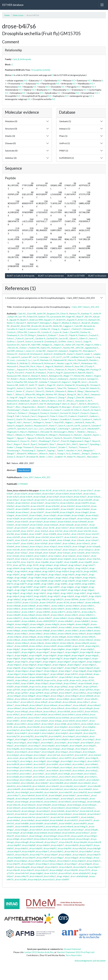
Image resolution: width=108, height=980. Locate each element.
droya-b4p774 (37, 855)
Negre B (49, 366)
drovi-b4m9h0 (37, 792)
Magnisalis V (13, 432)
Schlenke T (44, 382)
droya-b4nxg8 (22, 842)
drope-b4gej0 (92, 655)
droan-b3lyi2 (89, 494)
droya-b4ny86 (80, 842)
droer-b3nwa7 (55, 550)
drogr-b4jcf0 (68, 575)
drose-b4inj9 (87, 724)
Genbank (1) (65, 121)
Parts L (51, 370)
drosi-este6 (13, 758)
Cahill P (85, 407)
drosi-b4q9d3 (68, 730)
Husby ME (90, 422)
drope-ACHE (78, 646)
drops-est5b (48, 687)
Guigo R (87, 341)
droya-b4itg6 (13, 839)
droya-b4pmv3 (64, 861)
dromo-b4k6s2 (14, 612)
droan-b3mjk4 (64, 515)
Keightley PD (76, 351)
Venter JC (20, 391)
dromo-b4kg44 (67, 624)
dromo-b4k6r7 (28, 609)
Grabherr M (60, 457)
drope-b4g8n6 (58, 649)
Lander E (88, 354)
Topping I (51, 450)
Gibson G (74, 338)
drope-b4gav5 (57, 652)
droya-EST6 (85, 870)
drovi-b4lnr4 (26, 767)
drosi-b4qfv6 (82, 736)
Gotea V (29, 341)
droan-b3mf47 (37, 512)
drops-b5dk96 (28, 683)
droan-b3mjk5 (78, 515)
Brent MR (26, 326)
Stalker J (11, 447)
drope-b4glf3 (35, 662)
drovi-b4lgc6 (26, 761)
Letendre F (96, 426)
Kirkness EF (12, 354)
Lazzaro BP (26, 357)
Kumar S (71, 354)
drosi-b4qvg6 (68, 749)
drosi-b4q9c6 (41, 730)
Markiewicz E (13, 441)
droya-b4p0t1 (50, 848)
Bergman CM (53, 314)
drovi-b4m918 (80, 792)
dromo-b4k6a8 (92, 602)
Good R (21, 341)
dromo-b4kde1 (60, 618)
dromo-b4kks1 (21, 634)
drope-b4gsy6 (51, 671)
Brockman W (32, 457)
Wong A (62, 394)
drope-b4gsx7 (36, 671)
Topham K (41, 450)
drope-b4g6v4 (28, 649)
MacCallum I (93, 457)
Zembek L (76, 453)
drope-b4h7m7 (51, 677)
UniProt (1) (65, 143)
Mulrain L (78, 435)
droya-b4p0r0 (43, 845)
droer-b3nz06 (78, 553)
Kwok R (79, 354)
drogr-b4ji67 (34, 590)
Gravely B (39, 341)
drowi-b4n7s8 (57, 817)
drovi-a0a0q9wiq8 (79, 876)
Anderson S (24, 404)
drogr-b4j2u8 (54, 568)
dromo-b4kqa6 (29, 637)
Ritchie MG (79, 376)
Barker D (11, 323)
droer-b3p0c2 (55, 556)
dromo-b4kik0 (65, 627)
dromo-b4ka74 (89, 612)
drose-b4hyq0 (21, 711)
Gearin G (11, 419)
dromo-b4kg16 (52, 624)
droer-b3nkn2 (69, 543)
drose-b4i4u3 (13, 714)
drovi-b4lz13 (53, 780)
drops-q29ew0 (90, 687)
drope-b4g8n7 (73, 649)
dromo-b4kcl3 (71, 615)
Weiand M (22, 453)
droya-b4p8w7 (86, 851)
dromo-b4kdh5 (14, 621)
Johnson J (20, 351)
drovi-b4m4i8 (94, 786)
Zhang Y (71, 397)
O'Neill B (77, 438)
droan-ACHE (46, 490)
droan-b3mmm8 (79, 522)
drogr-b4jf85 (13, 587)
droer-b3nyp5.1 (70, 550)
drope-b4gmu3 (14, 665)
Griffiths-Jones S (66, 341)
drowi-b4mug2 (79, 802)
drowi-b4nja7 (78, 830)
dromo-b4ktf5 (43, 640)
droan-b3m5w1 (23, 503)
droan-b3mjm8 (55, 518)
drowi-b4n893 (66, 823)
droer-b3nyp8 (36, 553)
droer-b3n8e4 (21, 534)
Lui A (84, 429)
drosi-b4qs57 (35, 746)
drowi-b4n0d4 (58, 811)
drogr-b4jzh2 (95, 596)
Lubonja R (76, 429)
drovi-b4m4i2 (85, 783)
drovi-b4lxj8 (78, 777)
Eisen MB (31, 314)
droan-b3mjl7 (27, 518)
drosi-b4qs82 (48, 746)
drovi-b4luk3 (90, 774)
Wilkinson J (33, 453)
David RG (75, 332)
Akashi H (24, 320)
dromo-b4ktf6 (57, 640)
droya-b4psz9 (27, 870)
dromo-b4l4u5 (36, 646)
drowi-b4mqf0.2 (38, 799)
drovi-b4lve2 (52, 777)
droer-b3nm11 (83, 543)
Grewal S (77, 419)
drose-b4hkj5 (63, 699)
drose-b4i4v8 (49, 718)
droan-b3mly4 (36, 522)
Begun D (57, 323)
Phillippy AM (83, 370)
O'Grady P (89, 366)
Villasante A (61, 391)
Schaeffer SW (21, 382)
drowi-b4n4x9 (36, 814)
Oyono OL (25, 441)
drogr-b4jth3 (67, 593)
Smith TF (33, 385)
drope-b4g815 (14, 652)
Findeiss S (83, 335)
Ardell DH (61, 320)
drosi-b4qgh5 (21, 739)
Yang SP (23, 397)
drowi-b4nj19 (64, 830)
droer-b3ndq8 (64, 540)
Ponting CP (96, 370)
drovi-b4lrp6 (13, 770)
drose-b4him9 (35, 699)
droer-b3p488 (71, 562)
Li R (53, 357)
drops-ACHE (88, 680)
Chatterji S (76, 329)
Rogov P (18, 444)
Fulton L (11, 338)
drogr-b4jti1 (80, 593)
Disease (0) (10, 143)
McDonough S (60, 432)
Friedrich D (83, 416)
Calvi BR (78, 326)
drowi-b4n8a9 (57, 820)
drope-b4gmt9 (79, 662)
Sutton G (21, 388)
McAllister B (13, 363)
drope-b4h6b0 (36, 677)
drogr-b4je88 (41, 581)
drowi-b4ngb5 (22, 830)
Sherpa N (61, 444)
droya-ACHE (64, 836)
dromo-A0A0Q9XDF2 (47, 621)
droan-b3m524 (83, 506)
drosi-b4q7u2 (13, 730)
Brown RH (47, 326)
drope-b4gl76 (21, 662)
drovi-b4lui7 (38, 774)
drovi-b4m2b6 (28, 783)
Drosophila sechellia (41, 70)
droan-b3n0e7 (81, 525)
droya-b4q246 (71, 870)
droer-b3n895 (62, 879)
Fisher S (54, 416)
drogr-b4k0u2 (14, 599)
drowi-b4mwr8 (28, 808)
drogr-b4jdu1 (63, 876)
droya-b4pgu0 (72, 858)
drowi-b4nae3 (53, 826)
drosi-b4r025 (67, 755)
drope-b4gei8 (64, 655)
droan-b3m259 (38, 506)
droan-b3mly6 (64, 522)
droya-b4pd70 (94, 855)
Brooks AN (36, 326)
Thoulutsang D (28, 450)
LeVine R (12, 429)
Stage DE (51, 385)
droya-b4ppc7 (71, 864)
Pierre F (56, 441)
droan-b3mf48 (52, 512)
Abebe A (36, 401)
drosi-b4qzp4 (89, 752)
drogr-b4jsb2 (53, 593)
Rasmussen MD (14, 376)
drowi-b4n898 (22, 826)
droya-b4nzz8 (95, 842)
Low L (13, 360)
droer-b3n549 (13, 537)
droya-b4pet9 (29, 858)
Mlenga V (53, 435)
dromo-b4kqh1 (74, 637)
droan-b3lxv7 (87, 490)
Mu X (33, 366)
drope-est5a (50, 680)
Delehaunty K (13, 335)
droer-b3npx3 (51, 546)
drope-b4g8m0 (43, 649)
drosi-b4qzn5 (21, 752)
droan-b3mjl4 (13, 518)
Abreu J (53, 401)
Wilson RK (30, 394)
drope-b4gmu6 (59, 665)
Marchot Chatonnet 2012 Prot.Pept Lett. (76, 952)
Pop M (11, 373)
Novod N (67, 438)
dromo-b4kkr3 (72, 631)
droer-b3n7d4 (84, 531)
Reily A (44, 376)
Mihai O (10, 435)
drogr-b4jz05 (81, 596)
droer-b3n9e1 (64, 534)
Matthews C (34, 432)
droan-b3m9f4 (82, 503)
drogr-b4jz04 (68, 596)
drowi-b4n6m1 (65, 814)
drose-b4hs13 (27, 702)
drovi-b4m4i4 (39, 786)
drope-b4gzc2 (14, 674)
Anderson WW (36, 320)
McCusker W (46, 432)
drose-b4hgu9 (29, 696)
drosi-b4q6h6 (89, 727)
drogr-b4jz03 (54, 596)
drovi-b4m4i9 (14, 789)
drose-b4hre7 (13, 702)
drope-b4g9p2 (87, 649)
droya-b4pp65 (28, 864)
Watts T (11, 394)
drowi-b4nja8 (91, 830)
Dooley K (45, 413)
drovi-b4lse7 (39, 770)
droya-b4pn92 (13, 864)
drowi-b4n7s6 (29, 817)
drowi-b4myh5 (43, 811)
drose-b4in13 (74, 724)
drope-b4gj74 (56, 658)
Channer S (95, 407)
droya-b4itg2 (91, 836)
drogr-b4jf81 (48, 584)
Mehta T (72, 432)
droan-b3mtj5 (37, 525)
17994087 (23, 484)
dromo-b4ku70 (22, 876)
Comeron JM (34, 332)
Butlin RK (58, 326)
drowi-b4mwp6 (74, 805)
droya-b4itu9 (27, 839)
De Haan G (96, 410)
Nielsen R (69, 366)
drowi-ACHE (42, 795)
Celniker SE (45, 329)
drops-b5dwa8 (85, 683)
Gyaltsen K (87, 419)
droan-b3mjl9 (40, 518)
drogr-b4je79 (13, 581)
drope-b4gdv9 (50, 655)
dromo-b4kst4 (89, 637)
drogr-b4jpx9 (13, 593)
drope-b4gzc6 (28, 674)
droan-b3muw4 (51, 525)
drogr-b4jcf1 (82, 575)
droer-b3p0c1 (41, 556)
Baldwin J (90, 397)
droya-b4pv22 (42, 870)
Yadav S (52, 453)
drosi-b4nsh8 (33, 727)
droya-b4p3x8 (79, 848)
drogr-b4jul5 (93, 593)
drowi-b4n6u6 (14, 817)
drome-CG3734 (87, 599)
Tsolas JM (84, 388)
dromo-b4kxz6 (37, 643)
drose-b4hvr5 (84, 702)
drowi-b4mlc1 (84, 795)
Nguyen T (21, 438)
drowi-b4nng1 (36, 836)
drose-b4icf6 (69, 721)
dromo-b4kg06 (37, 624)
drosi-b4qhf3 (49, 739)
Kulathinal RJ (60, 354)
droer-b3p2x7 (83, 556)
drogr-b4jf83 (75, 584)
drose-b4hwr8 (22, 705)
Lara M (70, 426)
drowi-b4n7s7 (43, 817)
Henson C (27, 422)
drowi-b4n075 (86, 820)
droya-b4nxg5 (83, 839)
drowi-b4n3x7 (22, 814)
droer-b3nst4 (41, 550)
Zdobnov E (52, 397)
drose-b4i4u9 (41, 714)
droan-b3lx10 (59, 490)
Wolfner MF (51, 394)
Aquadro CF (50, 320)
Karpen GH (52, 351)
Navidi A (88, 435)
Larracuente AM (58, 317)
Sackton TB (44, 317)
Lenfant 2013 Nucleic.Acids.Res (39, 952)
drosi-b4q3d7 (47, 727)
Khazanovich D (41, 426)
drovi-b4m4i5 (53, 786)
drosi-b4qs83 (62, 746)
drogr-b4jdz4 (75, 578)
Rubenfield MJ (35, 379)
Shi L (69, 444)
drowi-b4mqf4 (82, 799)
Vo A (80, 450)
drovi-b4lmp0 (13, 767)
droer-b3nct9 (21, 540)
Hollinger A (38, 422)
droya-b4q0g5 (56, 870)
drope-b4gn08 (14, 668)
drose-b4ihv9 (34, 724)
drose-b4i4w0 (63, 718)
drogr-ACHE (33, 565)
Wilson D (20, 394)
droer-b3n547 (93, 534)
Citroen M (35, 410)
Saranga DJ (92, 379)
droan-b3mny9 (22, 525)
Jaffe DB (79, 348)
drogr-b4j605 (13, 575)
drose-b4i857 (13, 721)
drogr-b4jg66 (68, 587)
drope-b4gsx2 (22, 671)
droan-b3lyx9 (27, 500)
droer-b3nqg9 (79, 546)
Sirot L (85, 382)
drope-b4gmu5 (44, 665)
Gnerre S (93, 338)
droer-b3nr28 (13, 550)
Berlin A (83, 404)
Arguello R (72, 320)
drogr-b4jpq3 (88, 590)
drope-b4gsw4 (86, 668)
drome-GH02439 (48, 602)
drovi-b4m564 (51, 792)
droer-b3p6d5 (64, 559)
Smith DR (41, 314)
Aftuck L (70, 401)
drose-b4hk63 (49, 699)
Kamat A (11, 426)
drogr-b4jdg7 (21, 578)
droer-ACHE (49, 528)
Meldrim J (82, 432)
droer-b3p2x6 (69, 556)
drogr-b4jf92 (54, 587)
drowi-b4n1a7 (72, 811)
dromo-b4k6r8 (43, 609)
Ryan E (34, 444)
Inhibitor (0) (11, 158)
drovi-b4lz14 (66, 780)
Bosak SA (86, 323)
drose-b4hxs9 (43, 708)
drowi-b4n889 (36, 823)
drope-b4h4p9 (57, 674)
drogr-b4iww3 (61, 565)
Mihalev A (20, 435)
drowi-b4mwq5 (89, 805)
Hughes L (69, 422)
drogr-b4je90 (69, 581)
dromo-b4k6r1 (43, 606)
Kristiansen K (36, 354)
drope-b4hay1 (22, 680)
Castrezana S (33, 329)
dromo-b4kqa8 (59, 637)
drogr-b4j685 (27, 575)
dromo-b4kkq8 (43, 631)
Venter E (11, 391)
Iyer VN (22, 317)
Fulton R (20, 338)
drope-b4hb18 (36, 680)
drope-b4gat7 (43, 652)
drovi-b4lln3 (78, 764)
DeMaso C (23, 413)
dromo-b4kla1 (50, 634)
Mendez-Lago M (64, 363)
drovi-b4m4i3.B (24, 786)
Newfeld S (59, 366)
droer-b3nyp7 (21, 553)
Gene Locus (18, 15)
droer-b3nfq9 (41, 543)
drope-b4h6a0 (86, 674)
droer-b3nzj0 (13, 556)
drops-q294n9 (36, 693)
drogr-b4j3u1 (68, 568)
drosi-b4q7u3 (27, 730)
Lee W (77, 426)
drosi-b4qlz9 (74, 743)
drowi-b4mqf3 (67, 799)
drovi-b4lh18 (13, 764)
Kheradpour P (89, 351)
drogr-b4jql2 (26, 593)
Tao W (40, 388)
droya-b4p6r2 (57, 851)
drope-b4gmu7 (74, 665)
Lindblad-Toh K (78, 357)
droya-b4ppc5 (42, 864)
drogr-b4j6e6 (35, 571)
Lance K (62, 426)
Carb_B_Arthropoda (22, 59)
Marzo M (72, 360)
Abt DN (88, 317)
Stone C (54, 447)
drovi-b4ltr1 (26, 774)
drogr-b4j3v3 (82, 568)
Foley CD (63, 416)
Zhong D (86, 453)
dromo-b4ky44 (82, 643)
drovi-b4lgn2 (80, 761)
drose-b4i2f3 (77, 711)
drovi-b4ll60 (52, 764)
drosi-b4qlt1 (61, 743)
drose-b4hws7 (65, 705)
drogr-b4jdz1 (48, 578)
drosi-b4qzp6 (27, 755)
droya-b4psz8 (13, 870)
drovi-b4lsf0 (65, 770)
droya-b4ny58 (66, 842)
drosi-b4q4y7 (75, 727)
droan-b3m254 (22, 506)
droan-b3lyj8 (39, 497)
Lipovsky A (22, 429)
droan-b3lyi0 (76, 494)
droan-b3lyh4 (21, 494)
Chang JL (56, 329)
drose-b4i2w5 (91, 711)
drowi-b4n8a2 (13, 820)
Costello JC (46, 332)
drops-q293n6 (86, 690)
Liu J (36, 429)
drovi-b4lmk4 (91, 764)
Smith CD (24, 385)
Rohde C (15, 379)
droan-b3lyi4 (26, 497)
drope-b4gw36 (94, 671)
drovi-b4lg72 (13, 761)
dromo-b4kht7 (37, 627)
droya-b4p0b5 (14, 845)
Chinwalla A (88, 329)
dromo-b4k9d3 (43, 612)
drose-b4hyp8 (86, 708)
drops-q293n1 (43, 690)
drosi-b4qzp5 (13, 755)
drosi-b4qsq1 (27, 749)
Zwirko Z (11, 457)
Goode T (45, 419)
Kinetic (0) (10, 136)
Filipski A (73, 335)
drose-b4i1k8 (64, 711)
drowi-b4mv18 (14, 805)
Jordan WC (41, 351)
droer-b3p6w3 (79, 559)
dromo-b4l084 (65, 646)
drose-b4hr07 (77, 699)
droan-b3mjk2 (36, 515)
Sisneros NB (12, 385)
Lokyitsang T (51, 429)
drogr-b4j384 (90, 571)
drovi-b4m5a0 (42, 789)
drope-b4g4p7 (14, 649)
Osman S (86, 438)
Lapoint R (15, 357)
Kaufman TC (87, 314)
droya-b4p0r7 (58, 845)
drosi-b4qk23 (34, 743)
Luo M (36, 360)
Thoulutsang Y (14, 450)
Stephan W (70, 385)
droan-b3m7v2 (52, 503)
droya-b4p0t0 (36, 848)
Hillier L (98, 345)
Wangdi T (11, 453)
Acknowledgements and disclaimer (90, 961)
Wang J (81, 391)
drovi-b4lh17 (94, 761)
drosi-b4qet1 (69, 736)
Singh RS (76, 382)
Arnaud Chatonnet (73, 949)
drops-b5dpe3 (42, 683)
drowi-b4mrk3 (51, 802)
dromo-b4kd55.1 (87, 615)
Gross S (79, 341)
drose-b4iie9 (48, 724)
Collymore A (47, 410)
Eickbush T (53, 335)
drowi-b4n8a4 (42, 820)
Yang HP (14, 397)
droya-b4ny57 (51, 842)
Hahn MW (36, 345)
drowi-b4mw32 (29, 805)
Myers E (40, 366)
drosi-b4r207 (81, 755)
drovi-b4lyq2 (13, 780)
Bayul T (74, 404)
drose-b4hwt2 (94, 705)
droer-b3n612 (71, 537)
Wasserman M (92, 391)
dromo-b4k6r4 (73, 606)
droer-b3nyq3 (64, 553)
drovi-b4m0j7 (93, 780)
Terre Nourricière (74, 955)
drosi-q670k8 (26, 758)
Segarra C (66, 382)
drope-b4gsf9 (71, 668)
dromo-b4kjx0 (79, 627)
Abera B (45, 401)
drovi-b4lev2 (52, 758)
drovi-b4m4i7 (80, 786)
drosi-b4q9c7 (54, 730)
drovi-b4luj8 (64, 774)
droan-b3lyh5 (35, 494)
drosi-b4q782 (27, 736)
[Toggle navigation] (102, 5)
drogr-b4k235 (57, 599)
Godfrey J (11, 341)
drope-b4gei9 (78, 655)
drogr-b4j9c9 (49, 571)
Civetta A (11, 332)
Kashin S (29, 426)
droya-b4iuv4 (40, 839)
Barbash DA (94, 320)
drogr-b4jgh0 (81, 587)
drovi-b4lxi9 (65, 777)
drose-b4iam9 (41, 721)
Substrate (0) (11, 151)
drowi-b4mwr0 (14, 808)
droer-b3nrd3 (27, 550)
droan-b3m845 (23, 509)
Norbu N (58, 438)
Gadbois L (94, 416)
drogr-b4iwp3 (46, 565)
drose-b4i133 (91, 718)
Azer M (43, 404)
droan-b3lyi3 (13, 497)
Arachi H (34, 404)
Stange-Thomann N (25, 447)
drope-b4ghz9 (13, 658)
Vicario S (30, 391)
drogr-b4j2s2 (40, 568)
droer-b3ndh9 (50, 540)
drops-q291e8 (28, 690)
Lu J (30, 360)
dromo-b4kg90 (82, 624)
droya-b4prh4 (66, 867)
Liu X (30, 429)
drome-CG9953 (14, 602)
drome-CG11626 (31, 602)
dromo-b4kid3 (51, 627)
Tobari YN (62, 388)
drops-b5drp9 (56, 683)
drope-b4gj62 (28, 658)
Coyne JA (57, 332)
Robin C (89, 376)
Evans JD (63, 335)
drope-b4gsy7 (65, 671)
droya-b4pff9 (43, 858)
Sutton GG (31, 388)
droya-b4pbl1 (65, 855)
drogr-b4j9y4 (62, 571)
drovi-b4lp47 (40, 767)
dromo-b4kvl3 (71, 640)
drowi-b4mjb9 (55, 795)
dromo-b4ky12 (52, 643)
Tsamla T (61, 450)
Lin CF (59, 357)
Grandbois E (66, 419)
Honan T (49, 422)
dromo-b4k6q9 (29, 606)
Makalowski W (60, 360)
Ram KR (82, 373)
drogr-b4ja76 (41, 575)
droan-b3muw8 (66, 525)
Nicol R (41, 438)
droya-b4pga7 (57, 858)
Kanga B (20, 426)
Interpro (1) (65, 129)
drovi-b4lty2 (50, 876)
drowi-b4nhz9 (36, 830)
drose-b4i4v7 (35, 718)
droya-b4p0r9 (86, 845)
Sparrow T (84, 444)
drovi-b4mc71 (14, 795)
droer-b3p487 (56, 562)
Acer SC (62, 401)
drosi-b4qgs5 (35, 739)
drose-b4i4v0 (55, 714)
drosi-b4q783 (41, 736)
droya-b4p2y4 (35, 879)
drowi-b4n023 (71, 820)
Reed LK (26, 376)
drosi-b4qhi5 (76, 739)
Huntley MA (68, 348)
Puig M (59, 373)
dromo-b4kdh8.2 (82, 621)
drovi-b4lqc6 (79, 767)
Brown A (77, 407)
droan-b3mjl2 (92, 515)
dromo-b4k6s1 (87, 609)
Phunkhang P (45, 441)
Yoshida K (41, 397)
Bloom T (11, 407)
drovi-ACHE (39, 758)
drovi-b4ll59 (39, 764)
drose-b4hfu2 (80, 693)
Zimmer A (95, 453)
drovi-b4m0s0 (13, 783)
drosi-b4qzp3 (75, 752)
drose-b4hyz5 (50, 711)
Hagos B (12, 422)
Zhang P (62, 397)
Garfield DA (52, 338)
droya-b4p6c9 (14, 851)
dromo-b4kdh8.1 (66, 621)
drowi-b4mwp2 (59, 805)
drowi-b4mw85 (44, 805)
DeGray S (12, 413)
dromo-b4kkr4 (86, 631)
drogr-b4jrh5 (40, 593)
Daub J (66, 332)
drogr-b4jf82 (61, 584)
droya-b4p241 (22, 855)
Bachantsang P (54, 404)
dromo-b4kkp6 (14, 631)
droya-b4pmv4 (79, 861)
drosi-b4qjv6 (20, 743)
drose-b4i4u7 (27, 714)
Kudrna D (48, 354)
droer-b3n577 (57, 537)
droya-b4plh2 (35, 861)
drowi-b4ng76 (81, 826)
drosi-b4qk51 (47, 743)
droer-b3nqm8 (93, 546)
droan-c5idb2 (35, 528)
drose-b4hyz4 (36, 711)
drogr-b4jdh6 (35, 578)
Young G (61, 453)
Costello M (68, 410)
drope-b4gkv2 (84, 658)
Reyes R (96, 441)
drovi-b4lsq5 (92, 770)
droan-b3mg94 (67, 512)
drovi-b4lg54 (92, 758)
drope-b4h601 (81, 677)
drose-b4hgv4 (72, 696)
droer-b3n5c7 (62, 528)
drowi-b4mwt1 (58, 808)
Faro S (34, 416)
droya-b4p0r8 (72, 845)
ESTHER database (13, 5)
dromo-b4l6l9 (50, 646)
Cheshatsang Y (14, 410)
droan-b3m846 (38, 509)
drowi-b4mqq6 (22, 802)
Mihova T (30, 435)
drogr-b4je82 (27, 581)
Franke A (72, 416)
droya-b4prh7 (94, 867)
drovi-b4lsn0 (78, 770)
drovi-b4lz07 (39, 780)
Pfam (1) (63, 136)
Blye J (19, 407)
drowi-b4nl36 (69, 833)
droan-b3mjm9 (69, 518)
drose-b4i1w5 (65, 873)
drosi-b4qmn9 (87, 743)
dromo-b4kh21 (22, 627)
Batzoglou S (46, 323)
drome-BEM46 (72, 599)
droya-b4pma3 (49, 861)
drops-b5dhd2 (13, 683)
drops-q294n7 (22, 693)
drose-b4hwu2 (29, 708)
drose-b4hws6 (51, 705)
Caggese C (68, 326)
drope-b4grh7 (57, 668)
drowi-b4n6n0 (80, 814)
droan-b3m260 (53, 506)
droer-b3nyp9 (50, 553)
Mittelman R (42, 435)
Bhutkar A (67, 323)
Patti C (34, 441)
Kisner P (53, 426)
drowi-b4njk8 (27, 833)
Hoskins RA (34, 348)
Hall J (19, 422)
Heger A (89, 345)
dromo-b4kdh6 (28, 621)
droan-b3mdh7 (68, 509)
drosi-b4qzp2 (62, 752)
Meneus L (92, 432)
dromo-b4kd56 (30, 618)
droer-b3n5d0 (76, 528)
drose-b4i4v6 (21, 718)
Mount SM (24, 366)
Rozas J (23, 379)
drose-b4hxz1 (72, 708)
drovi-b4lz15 (79, 780)
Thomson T (84, 447)
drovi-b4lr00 (93, 767)
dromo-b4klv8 (64, 634)
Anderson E (12, 404)
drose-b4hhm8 (86, 696)
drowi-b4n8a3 (28, 820)
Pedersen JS (61, 370)
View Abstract (24, 470)
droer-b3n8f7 (36, 534)
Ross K (26, 444)
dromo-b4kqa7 (44, 637)
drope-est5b (63, 680)
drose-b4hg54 (94, 693)
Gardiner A (40, 338)
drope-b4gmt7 (64, 662)
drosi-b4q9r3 (35, 733)
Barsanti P (21, 323)
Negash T (11, 438)
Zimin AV (80, 397)
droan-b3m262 (68, 506)
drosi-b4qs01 (21, 746)
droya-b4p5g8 (94, 848)
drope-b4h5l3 (71, 674)
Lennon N (86, 426)
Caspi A (22, 329)
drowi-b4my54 (14, 811)
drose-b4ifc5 (21, 724)
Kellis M (97, 314)
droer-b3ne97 (13, 543)
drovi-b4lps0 (66, 767)
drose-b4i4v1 (69, 714)
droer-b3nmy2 (22, 546)
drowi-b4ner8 (67, 826)
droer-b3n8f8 (50, 534)
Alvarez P (21, 457)
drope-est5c (75, 680)
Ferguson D (43, 416)
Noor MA (79, 366)
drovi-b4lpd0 (53, 767)
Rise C (10, 444)
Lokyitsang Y (64, 429)
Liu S (41, 429)
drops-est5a (35, 687)
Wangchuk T (89, 450)
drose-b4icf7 (82, 721)
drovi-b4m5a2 (71, 789)
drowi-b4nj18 (50, 830)
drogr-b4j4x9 (21, 571)
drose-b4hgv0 (43, 696)
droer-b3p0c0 (27, 556)
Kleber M (71, 457)
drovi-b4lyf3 (91, 777)
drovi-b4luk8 (13, 777)
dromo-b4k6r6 (14, 609)
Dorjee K (85, 413)
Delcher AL (85, 332)
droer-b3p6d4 (50, 559)
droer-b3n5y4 (42, 531)
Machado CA (46, 360)
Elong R (10, 416)
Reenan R (36, 376)
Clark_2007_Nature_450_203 (85, 307)
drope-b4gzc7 (43, 674)
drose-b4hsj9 (41, 702)
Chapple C (66, 329)
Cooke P (58, 410)
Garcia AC (29, 338)
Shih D (75, 444)
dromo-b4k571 (58, 612)
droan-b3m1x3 (55, 500)
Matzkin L (94, 360)
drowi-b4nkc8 (40, 833)
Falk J (18, 416)
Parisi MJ (33, 370)
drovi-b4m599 (66, 792)
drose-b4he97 (66, 693)
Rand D (90, 373)
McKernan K (50, 363)
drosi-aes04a (20, 727)
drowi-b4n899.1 (72, 817)
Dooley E (54, 413)
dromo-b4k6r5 (88, 606)
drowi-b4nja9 (13, 833)
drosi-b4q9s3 (62, 733)
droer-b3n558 (28, 537)
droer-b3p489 (85, 562)
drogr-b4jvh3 (26, 596)
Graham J (55, 419)
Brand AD (15, 326)
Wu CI (80, 394)
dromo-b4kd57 (45, 618)
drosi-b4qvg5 (54, 749)
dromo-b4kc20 (43, 615)
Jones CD (30, 351)
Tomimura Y (73, 388)
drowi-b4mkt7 (69, 795)
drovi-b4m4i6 (66, 786)
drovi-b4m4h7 (42, 783)
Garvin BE (63, 338)
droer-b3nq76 (65, 546)
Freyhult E (94, 335)
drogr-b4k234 (42, 599)
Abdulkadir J (26, 401)
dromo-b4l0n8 (21, 646)
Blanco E (76, 323)
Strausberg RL (83, 385)
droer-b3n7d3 (70, 531)
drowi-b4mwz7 (73, 808)
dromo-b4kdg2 (75, 618)
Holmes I (23, 348)
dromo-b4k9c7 (28, 612)
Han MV (80, 345)
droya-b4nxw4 (36, 842)
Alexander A (81, 401)
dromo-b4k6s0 (72, 609)
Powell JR (30, 373)
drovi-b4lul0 (39, 777)
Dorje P (76, 413)
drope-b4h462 (66, 677)
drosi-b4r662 (95, 755)
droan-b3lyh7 (49, 494)
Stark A (60, 385)
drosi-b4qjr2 (89, 739)
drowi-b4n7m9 (22, 873)
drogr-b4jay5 (55, 575)
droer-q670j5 (19, 565)
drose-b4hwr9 (36, 705)
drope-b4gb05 (72, 652)
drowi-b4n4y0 (50, 814)
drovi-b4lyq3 (26, 780)
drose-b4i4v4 (82, 714)
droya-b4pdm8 (14, 858)
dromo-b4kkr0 (57, 631)
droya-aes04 (77, 836)
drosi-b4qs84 (76, 746)
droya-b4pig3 (86, 858)
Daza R (86, 410)
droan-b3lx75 (73, 490)
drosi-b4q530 (90, 733)
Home (7, 15)
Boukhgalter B (54, 407)
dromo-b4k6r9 (58, 609)
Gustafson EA (13, 345)
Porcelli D (20, 373)
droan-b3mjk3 (50, 515)
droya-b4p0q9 (29, 845)
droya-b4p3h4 (65, 848)
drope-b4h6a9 (22, 677)
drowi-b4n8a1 (88, 817)
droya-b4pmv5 (94, 861)
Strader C (63, 447)
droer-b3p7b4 (93, 559)
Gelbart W (12, 317)
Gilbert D (83, 338)
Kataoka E (63, 351)
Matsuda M (83, 360)
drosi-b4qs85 (90, 746)
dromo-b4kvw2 (86, 640)
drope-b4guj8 (79, 671)
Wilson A (43, 453)
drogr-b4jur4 (13, 596)
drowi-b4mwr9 (43, 808)
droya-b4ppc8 (85, 864)
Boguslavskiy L (29, 407)
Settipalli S (43, 444)
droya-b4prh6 (80, 867)
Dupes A (94, 413)
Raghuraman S (77, 441)
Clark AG (22, 314)
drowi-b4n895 (80, 823)
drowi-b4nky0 (55, 833)
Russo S (53, 379)
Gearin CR (21, 419)
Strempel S (95, 385)
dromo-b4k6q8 (14, 606)
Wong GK (72, 394)
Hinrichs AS (13, 348)
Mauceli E (81, 457)
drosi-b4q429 (76, 733)
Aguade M (14, 320)
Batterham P (33, 323)
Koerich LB (24, 354)
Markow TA (74, 314)
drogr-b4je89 (55, 581)
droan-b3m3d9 (85, 500)
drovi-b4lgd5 (40, 761)
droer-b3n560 (42, 537)
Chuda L (25, 410)
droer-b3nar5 (85, 537)
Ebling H (32, 335)
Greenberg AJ (51, 341)
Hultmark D (56, 348)
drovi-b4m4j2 (28, 789)
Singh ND (71, 317)
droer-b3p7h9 (13, 562)
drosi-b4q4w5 (61, 727)
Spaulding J (95, 444)
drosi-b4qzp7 (40, 755)
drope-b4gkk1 (37, 873)
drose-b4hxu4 (58, 708)
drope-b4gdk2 (21, 655)
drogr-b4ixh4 (13, 568)
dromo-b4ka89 (14, 615)
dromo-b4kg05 (22, 624)
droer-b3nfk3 (27, 543)
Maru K (23, 432)
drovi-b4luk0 (77, 774)
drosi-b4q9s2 (48, 733)
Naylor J (97, 435)
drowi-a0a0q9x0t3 (82, 873)
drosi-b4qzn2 (82, 749)
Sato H (10, 382)
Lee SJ (36, 357)
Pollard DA (32, 317)
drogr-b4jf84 (88, 584)
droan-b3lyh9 (62, 494)
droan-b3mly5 (50, 522)
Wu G (87, 394)
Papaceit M (22, 370)
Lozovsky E (22, 360)
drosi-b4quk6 (40, 749)
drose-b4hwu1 (14, 708)
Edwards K (42, 335)
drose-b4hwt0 (80, 705)
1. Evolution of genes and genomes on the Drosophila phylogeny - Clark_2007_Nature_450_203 (50, 298)
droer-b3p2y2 (36, 559)
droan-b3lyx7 (13, 500)
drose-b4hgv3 (57, 696)
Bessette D (93, 404)
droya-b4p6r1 (43, 851)
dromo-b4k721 (73, 612)
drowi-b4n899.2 (37, 826)
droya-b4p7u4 (71, 851)
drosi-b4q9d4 (82, 730)
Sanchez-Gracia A (78, 379)
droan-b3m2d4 (70, 500)
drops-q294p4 (51, 693)
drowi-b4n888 (22, 823)
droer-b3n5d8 (91, 528)
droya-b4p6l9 (28, 851)
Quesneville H (70, 373)
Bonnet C (42, 407)
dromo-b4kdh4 (90, 618)
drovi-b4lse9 (52, 770)
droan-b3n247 (21, 528)
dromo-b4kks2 (36, 634)
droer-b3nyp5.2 (86, 550)
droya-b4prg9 (37, 867)
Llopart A (90, 357)
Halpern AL (59, 345)
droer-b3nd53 (35, 540)
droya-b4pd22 (79, 855)
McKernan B (37, 363)
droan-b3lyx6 (94, 497)
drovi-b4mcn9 (36, 876)
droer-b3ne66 (78, 540)
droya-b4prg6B (22, 867)
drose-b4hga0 (14, 696)
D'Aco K (78, 410)
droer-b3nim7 (55, 543)
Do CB (24, 335)
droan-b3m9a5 (67, 503)
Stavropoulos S (42, 447)
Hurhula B (79, 422)
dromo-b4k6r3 (58, 606)
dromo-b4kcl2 (57, 615)
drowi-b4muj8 (94, 802)
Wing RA (40, 394)
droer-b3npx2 (36, 546)
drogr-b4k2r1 (28, 599)
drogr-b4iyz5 (27, 568)
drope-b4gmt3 (50, 662)
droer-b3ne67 (92, 540)
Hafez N (97, 419)
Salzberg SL (63, 379)
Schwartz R (55, 382)
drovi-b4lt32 (13, 774)
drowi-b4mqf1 (53, 799)
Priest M (65, 441)
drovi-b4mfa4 (28, 795)
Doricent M (65, 413)
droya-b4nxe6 (68, 839)
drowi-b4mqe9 (22, 799)
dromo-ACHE (63, 602)
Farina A (26, 416)
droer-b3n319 (78, 534)
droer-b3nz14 (92, 553)
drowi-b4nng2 (50, 836)
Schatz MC (33, 382)
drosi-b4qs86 (13, 749)
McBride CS (25, 363)
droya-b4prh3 (52, 867)
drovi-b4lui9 (51, 774)
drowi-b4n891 (51, 823)
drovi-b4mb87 (95, 792)
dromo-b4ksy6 (14, 640)
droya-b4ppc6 (57, 864)
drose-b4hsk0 (55, 702)
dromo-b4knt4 (79, 634)
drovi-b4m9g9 (22, 792)
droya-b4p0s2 (22, 848)
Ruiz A (45, 379)
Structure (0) (11, 129)
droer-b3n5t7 (27, 531)
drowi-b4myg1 (28, 811)
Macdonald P (94, 429)
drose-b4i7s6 (77, 718)
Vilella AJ (50, 391)
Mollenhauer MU (89, 363)
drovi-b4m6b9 (85, 789)
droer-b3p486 (42, 562)
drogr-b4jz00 (40, 596)
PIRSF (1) (64, 151)
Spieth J (42, 385)
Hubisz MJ (45, 348)
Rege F (88, 441)
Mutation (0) (11, 121)
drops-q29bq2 (61, 687)
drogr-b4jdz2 (62, 578)
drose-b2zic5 (49, 879)
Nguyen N (32, 438)
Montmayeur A (66, 435)
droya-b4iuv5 (54, 839)
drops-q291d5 (13, 690)
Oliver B (64, 314)
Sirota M (93, 382)
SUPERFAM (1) (67, 158)
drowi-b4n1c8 (87, 811)
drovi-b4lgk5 (67, 761)
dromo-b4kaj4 (28, 615)
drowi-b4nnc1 (22, 836)
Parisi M (42, 370)
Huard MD (59, 422)
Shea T (53, 444)
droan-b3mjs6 (84, 518)
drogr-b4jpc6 (74, 590)
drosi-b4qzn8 (48, 752)
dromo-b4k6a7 (77, 602)
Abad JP (80, 317)
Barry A (66, 404)
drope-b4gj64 (42, 658)
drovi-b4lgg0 (53, 761)
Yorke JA (32, 397)
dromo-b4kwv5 (22, 643)
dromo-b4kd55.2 (14, 618)
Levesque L (45, 357)
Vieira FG (40, 391)
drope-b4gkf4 (70, 658)
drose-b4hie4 (21, 699)
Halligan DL (47, 345)
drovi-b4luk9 (26, 777)
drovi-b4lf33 (65, 758)
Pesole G (72, 370)
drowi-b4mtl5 (65, 802)
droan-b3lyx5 (80, 497)
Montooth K (12, 366)
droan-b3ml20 (22, 522)
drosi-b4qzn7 (35, 752)
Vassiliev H (71, 450)
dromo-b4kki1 (94, 627)
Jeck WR (11, 351)
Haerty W (25, 345)
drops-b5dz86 (21, 687)
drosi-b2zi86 (21, 879)
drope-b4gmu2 (94, 662)
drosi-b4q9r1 (21, 733)
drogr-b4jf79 (20, 584)
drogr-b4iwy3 (75, 565)
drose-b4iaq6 (55, 721)
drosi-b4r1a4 (54, 755)
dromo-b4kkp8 (28, 631)
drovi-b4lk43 (26, 764)
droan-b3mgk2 (82, 512)
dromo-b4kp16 (14, 637)
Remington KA (56, 376)
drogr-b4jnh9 (61, 590)
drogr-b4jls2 (47, 590)
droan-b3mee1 (23, 512)
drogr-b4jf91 (40, 587)
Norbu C (49, 438)
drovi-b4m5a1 (56, 789)
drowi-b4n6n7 (94, 814)
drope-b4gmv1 (89, 665)
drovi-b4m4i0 (71, 783)
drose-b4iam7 (27, 721)
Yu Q (68, 453)
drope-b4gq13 (43, 668)
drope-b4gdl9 (35, 655)
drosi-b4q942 (55, 736)
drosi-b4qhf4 (62, 739)
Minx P (77, 363)
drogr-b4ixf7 (89, 565)
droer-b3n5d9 (13, 531)
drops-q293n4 (57, 690)
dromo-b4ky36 (67, 643)
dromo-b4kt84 (28, 640)
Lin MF (66, 357)
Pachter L (11, 370)
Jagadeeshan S (91, 348)
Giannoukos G (33, 419)
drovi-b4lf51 (78, 758)
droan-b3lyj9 (53, 497)
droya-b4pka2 (21, 861)
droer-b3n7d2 (56, 531)
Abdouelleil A (13, 401)
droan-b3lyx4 (66, 497)
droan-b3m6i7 (38, 503)
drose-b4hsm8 (69, 702)
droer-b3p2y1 (22, 559)
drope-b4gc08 (87, 652)
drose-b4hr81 (91, 699)
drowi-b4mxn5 (88, 808)
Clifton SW (22, 332)
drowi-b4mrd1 (36, 802)
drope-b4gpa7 (28, 668)
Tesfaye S (73, 447)
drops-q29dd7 (75, 687)
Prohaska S (41, 373)
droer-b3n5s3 (51, 873)
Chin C (51, 457)
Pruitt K (51, 373)
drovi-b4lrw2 (26, 770)
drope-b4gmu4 (29, 665)
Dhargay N (34, 413)
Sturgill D (11, 388)
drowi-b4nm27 (83, 833)
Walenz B (72, 391)
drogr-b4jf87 (27, 587)
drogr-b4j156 (76, 571)
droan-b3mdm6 (83, 509)
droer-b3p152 (28, 562)
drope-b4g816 (28, 652)
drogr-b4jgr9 (21, 590)
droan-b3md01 (53, 509)
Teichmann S (50, 388)
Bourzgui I (67, 407)
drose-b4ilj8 (60, 724)
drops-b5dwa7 (70, 683)
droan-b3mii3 (22, 515)
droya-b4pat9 (51, 855)
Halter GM (70, 345)
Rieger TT (68, 376)
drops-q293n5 (72, 690)
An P (90, 401)
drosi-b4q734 (13, 736)
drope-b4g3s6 (92, 646)
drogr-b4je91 (82, 581)
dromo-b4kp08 (94, 634)
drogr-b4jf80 (34, 584)
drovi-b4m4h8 (56, 783)
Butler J (43, 457)
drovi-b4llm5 (65, 764)
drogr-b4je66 (89, 578)
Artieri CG (82, 320)
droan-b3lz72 (41, 500)
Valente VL (95, 388)
